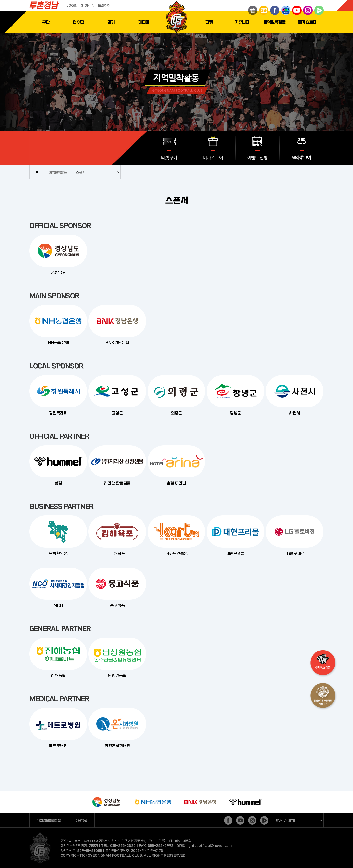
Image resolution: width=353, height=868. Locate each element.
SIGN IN (88, 5)
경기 (111, 22)
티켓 (209, 22)
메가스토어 (307, 22)
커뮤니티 (242, 22)
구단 (46, 22)
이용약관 (81, 820)
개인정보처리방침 (49, 820)
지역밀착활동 (275, 22)
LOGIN (72, 5)
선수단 (78, 22)
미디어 (144, 22)
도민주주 (104, 5)
